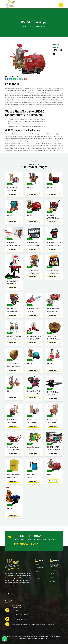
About (37, 575)
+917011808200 (17, 605)
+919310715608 (17, 608)
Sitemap (38, 571)
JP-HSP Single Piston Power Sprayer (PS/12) (55, 565)
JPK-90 (53, 581)
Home (25, 26)
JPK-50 (53, 578)
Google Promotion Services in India (36, 639)
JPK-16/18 (53, 570)
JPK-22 (52, 574)
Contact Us (39, 578)
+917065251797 (26, 544)
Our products (39, 568)
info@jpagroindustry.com (20, 619)
